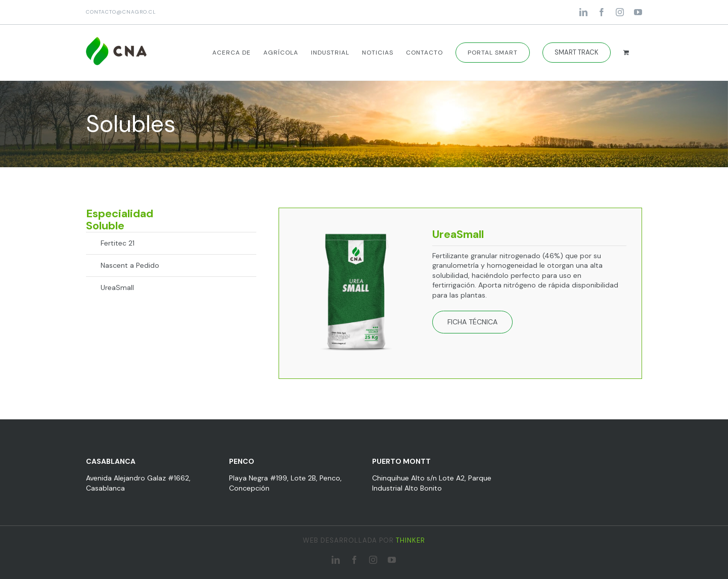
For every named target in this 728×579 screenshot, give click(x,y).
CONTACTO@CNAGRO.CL (121, 12)
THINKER (411, 540)
